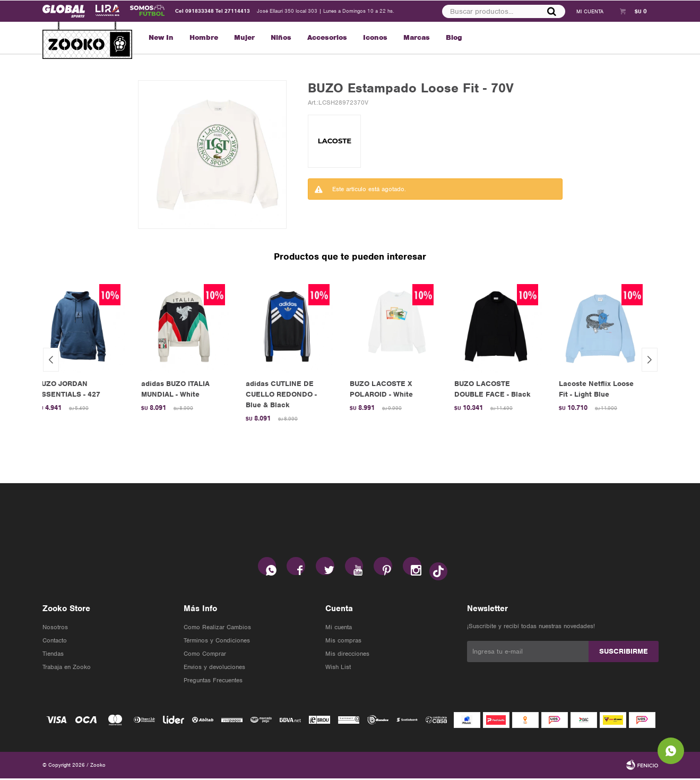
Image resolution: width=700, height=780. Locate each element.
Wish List (338, 668)
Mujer (244, 37)
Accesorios (327, 37)
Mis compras (343, 642)
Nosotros (55, 629)
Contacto (55, 642)
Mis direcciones (347, 655)
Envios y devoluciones (214, 668)
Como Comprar (205, 655)
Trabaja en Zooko (67, 668)
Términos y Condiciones (217, 642)
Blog (454, 37)
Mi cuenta (339, 629)
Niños (281, 37)
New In (161, 37)
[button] (650, 360)
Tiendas (53, 655)
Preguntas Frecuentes (213, 682)
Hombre (204, 37)
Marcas (417, 37)
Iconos (375, 37)
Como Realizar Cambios (217, 629)
